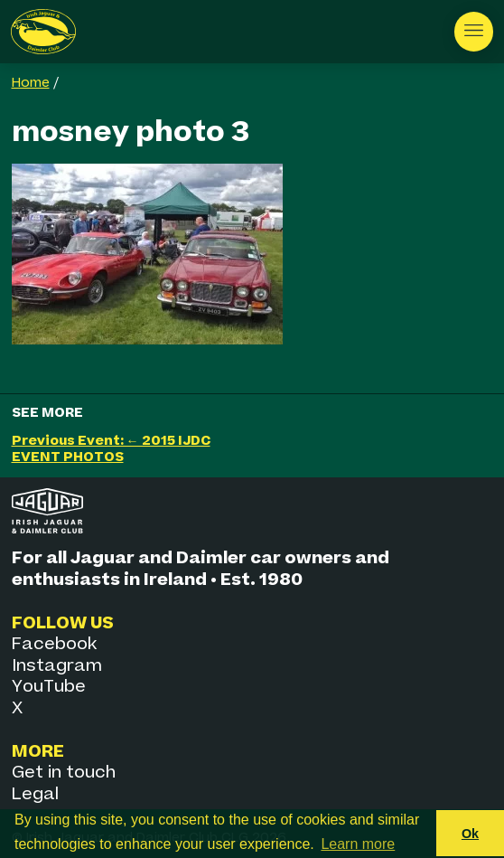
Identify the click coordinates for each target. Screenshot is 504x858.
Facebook (54, 644)
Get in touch (64, 773)
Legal (35, 794)
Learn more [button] (358, 844)
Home (31, 83)
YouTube (49, 687)
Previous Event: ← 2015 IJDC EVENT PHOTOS (111, 449)
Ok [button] (470, 834)
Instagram (57, 666)
